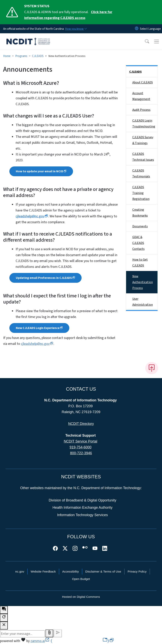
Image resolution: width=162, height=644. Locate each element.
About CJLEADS (143, 82)
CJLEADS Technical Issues (143, 157)
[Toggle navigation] (157, 42)
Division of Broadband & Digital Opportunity (83, 500)
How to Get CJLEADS (140, 263)
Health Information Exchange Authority (82, 508)
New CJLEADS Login (39, 328)
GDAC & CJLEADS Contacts (138, 243)
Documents (140, 226)
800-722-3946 (81, 453)
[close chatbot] (4, 626)
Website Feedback (43, 571)
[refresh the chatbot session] (4, 618)
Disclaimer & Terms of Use (103, 571)
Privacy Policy (137, 571)
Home (7, 56)
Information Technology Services (83, 515)
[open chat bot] (4, 610)
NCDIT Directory (81, 424)
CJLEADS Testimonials (141, 173)
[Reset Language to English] (137, 29)
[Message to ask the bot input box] (22, 634)
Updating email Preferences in (45, 278)
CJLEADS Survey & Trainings (143, 140)
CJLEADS (38, 56)
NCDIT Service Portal (81, 441)
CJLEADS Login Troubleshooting (144, 124)
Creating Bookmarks (140, 213)
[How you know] (76, 29)
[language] (150, 29)
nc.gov (20, 571)
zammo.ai (72, 641)
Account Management (141, 96)
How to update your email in (41, 171)
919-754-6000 (80, 447)
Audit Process (141, 110)
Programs (21, 56)
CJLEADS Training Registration (141, 193)
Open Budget (81, 579)
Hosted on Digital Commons (81, 597)
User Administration (143, 302)
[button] (144, 42)
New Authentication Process (143, 282)
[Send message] (58, 633)
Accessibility (71, 571)
